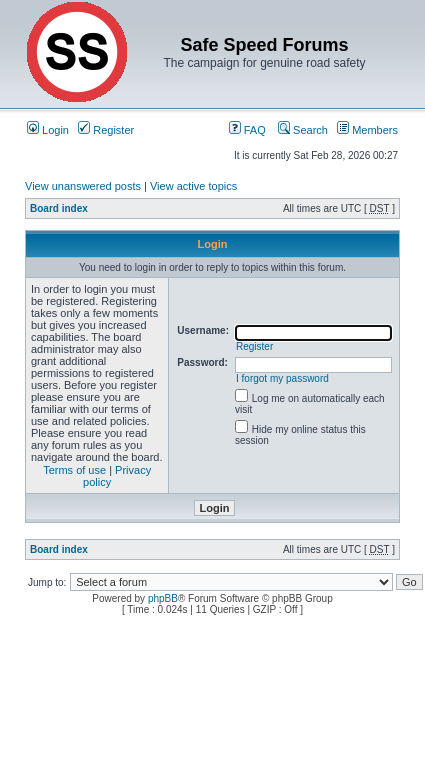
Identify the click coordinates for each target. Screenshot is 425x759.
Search (303, 130)
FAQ (247, 130)
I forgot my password (282, 378)
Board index (59, 208)
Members (367, 130)
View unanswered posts (83, 186)
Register (106, 130)
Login (48, 130)
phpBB (163, 598)
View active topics (193, 186)
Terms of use (74, 470)
